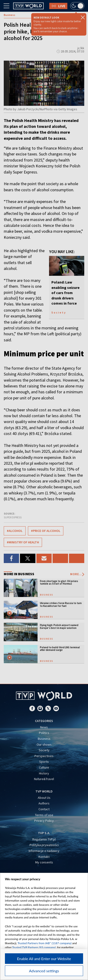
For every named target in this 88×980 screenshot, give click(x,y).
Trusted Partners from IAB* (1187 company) (45, 943)
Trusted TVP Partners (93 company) (34, 947)
